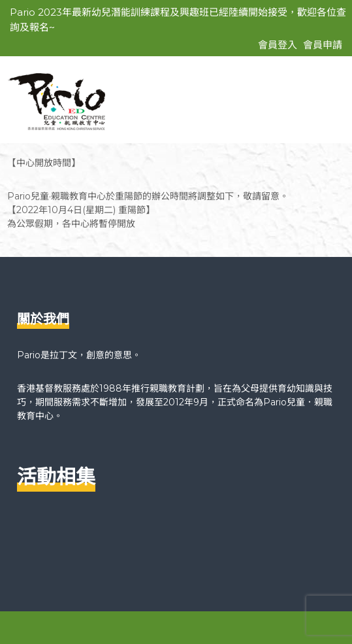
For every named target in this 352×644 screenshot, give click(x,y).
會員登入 (278, 45)
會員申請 (323, 45)
